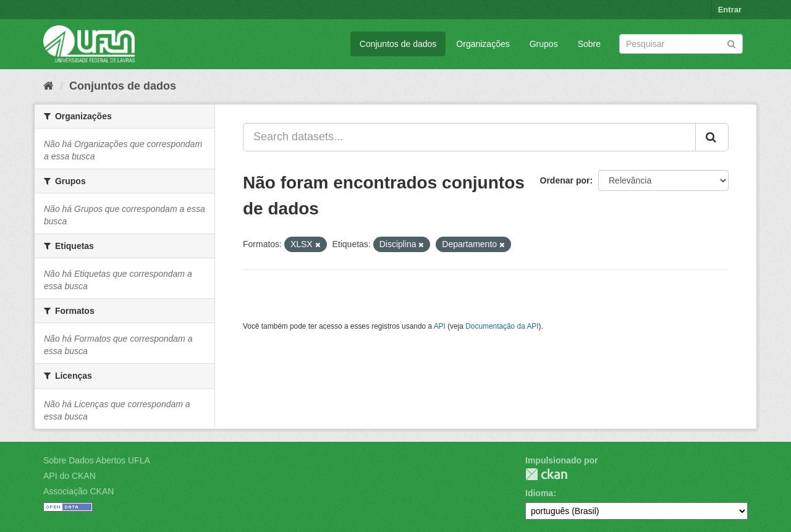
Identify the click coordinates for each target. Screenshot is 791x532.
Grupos (544, 44)
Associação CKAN (78, 491)
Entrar (730, 10)
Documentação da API (502, 326)
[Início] (49, 86)
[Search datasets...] (469, 137)
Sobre (589, 44)
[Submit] (731, 43)
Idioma (539, 493)
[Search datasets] (681, 44)
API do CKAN (70, 476)
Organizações (483, 44)
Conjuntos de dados (398, 44)
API (440, 326)
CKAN (546, 474)
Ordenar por (565, 180)
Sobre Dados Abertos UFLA (97, 460)
